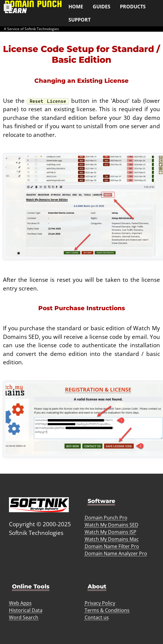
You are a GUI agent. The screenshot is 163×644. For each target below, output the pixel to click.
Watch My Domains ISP (111, 532)
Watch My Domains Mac (112, 539)
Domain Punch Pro (106, 518)
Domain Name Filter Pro (112, 546)
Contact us (97, 617)
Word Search (24, 617)
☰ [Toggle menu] (8, 7)
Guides (102, 7)
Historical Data (26, 610)
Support (80, 20)
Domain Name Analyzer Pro (116, 553)
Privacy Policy (100, 603)
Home (76, 7)
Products (133, 7)
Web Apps (20, 603)
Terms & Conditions (107, 610)
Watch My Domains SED (112, 525)
